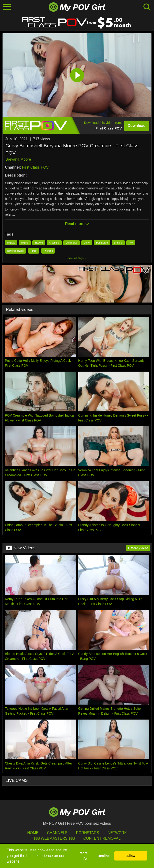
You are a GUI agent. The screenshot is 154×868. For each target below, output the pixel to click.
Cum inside (71, 243)
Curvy (87, 243)
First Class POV (35, 167)
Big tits (25, 243)
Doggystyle (102, 243)
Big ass (11, 243)
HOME (33, 833)
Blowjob (39, 243)
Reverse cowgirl (16, 251)
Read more (77, 224)
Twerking (48, 251)
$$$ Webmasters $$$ (54, 838)
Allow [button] (131, 856)
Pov (131, 243)
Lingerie (118, 243)
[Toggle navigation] (7, 7)
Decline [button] (103, 856)
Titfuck (34, 251)
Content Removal (102, 838)
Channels (57, 833)
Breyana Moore (18, 159)
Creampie (54, 243)
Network (117, 833)
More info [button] (84, 856)
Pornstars (87, 833)
